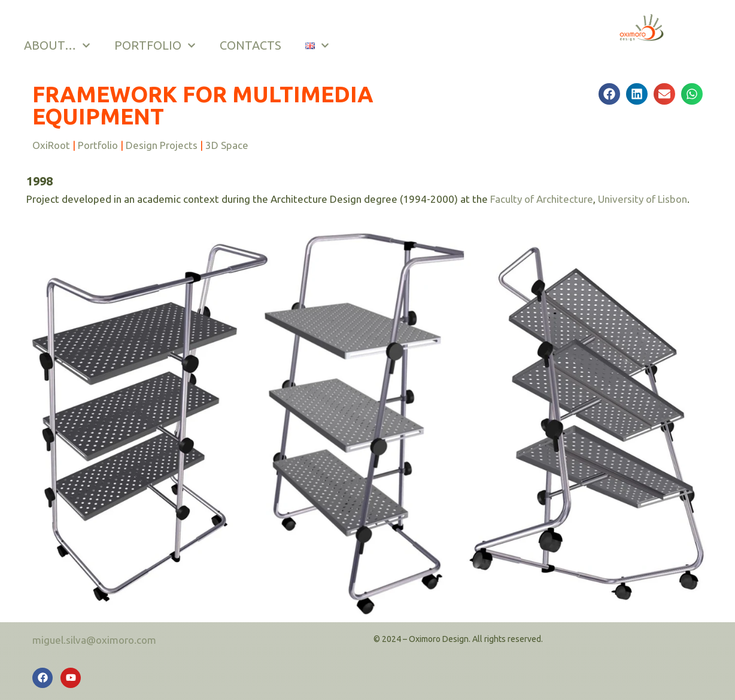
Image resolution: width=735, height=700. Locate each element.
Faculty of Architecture (542, 199)
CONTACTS (250, 45)
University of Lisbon (643, 199)
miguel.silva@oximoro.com (94, 640)
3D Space (227, 145)
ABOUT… (57, 45)
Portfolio (98, 145)
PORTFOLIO (155, 45)
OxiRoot (51, 145)
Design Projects (162, 145)
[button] (609, 94)
